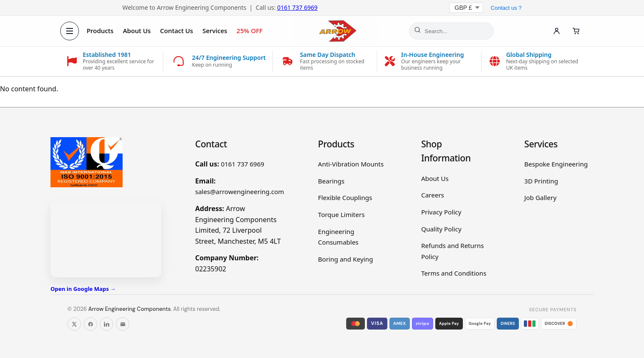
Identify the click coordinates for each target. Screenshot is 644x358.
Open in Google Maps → (83, 289)
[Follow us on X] (74, 324)
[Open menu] (70, 31)
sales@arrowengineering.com (240, 192)
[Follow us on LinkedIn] (106, 324)
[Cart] (576, 31)
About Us (137, 31)
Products (100, 31)
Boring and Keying (346, 259)
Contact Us (177, 31)
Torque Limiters (342, 214)
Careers (433, 195)
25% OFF (250, 31)
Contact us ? (506, 8)
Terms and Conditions (454, 273)
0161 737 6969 (297, 7)
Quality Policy (441, 229)
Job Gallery (540, 197)
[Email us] (123, 324)
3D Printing (541, 181)
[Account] (556, 31)
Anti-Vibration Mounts (351, 164)
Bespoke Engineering (556, 164)
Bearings (331, 181)
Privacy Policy (441, 212)
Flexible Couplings (345, 197)
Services (215, 31)
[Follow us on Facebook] (90, 324)
